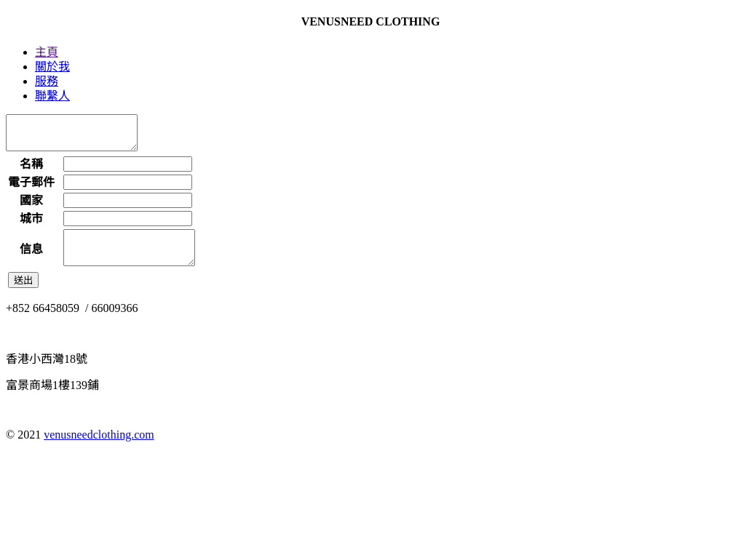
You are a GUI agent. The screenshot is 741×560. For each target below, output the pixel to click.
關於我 (52, 67)
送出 (23, 293)
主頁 (47, 52)
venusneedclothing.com (99, 448)
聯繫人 (52, 96)
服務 (47, 81)
